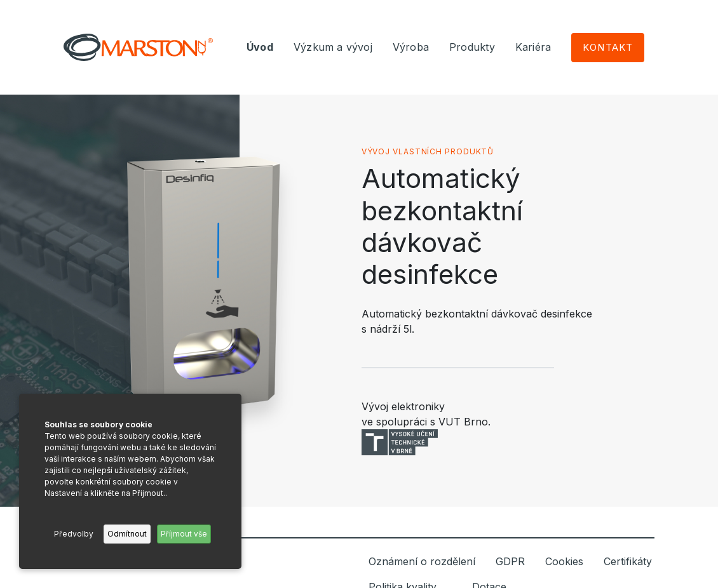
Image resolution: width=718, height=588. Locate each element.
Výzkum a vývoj (333, 47)
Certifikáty (628, 561)
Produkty (472, 47)
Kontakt (608, 48)
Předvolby (74, 534)
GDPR (510, 561)
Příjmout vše (184, 534)
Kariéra (533, 47)
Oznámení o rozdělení (422, 561)
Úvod (260, 47)
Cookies (564, 561)
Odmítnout (127, 534)
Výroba (411, 47)
